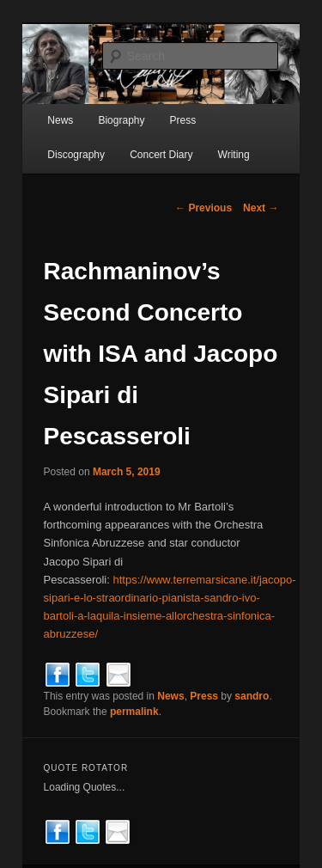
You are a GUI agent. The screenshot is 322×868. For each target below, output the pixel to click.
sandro (252, 696)
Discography (76, 155)
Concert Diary (161, 155)
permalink (134, 712)
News (60, 120)
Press (183, 120)
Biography (121, 120)
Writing (234, 155)
